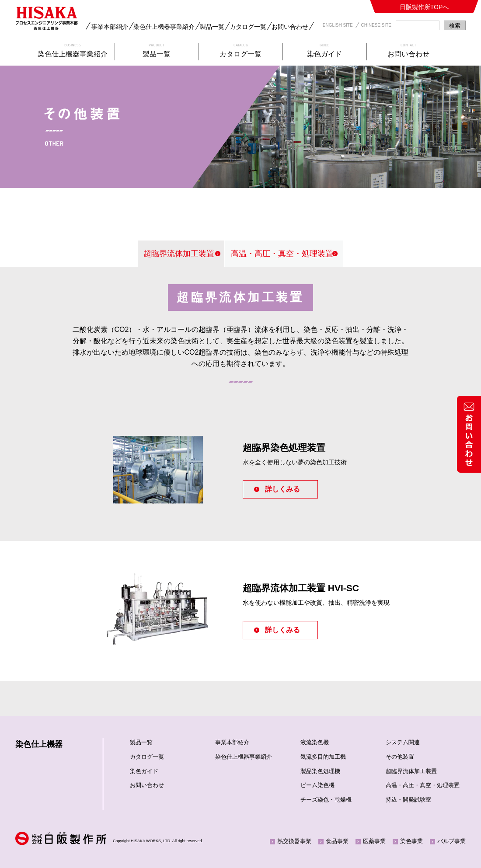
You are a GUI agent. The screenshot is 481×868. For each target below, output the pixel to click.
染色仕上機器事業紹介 (164, 27)
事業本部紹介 (110, 27)
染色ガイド (144, 771)
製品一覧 (212, 27)
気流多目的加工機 (323, 757)
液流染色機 (315, 742)
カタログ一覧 (248, 27)
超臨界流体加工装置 (179, 254)
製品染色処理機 (320, 771)
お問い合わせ (290, 27)
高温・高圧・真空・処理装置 (282, 254)
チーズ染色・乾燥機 (326, 800)
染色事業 (411, 841)
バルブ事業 (451, 841)
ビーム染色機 (317, 785)
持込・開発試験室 (408, 800)
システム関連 (403, 742)
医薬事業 (374, 841)
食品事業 (337, 841)
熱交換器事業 (294, 841)
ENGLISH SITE (338, 25)
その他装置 (400, 757)
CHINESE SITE (376, 25)
